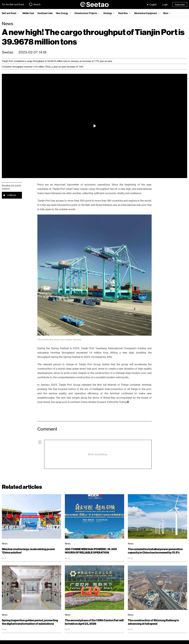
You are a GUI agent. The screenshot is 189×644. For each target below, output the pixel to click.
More (166, 13)
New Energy (62, 13)
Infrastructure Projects (86, 13)
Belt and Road (9, 13)
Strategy (108, 13)
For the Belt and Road (13, 4)
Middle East (28, 13)
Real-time (123, 13)
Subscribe (180, 5)
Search (35, 4)
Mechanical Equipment (146, 13)
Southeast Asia (45, 13)
